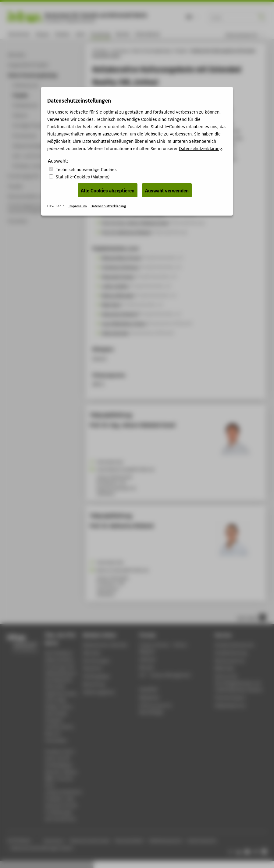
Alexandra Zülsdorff (120, 314)
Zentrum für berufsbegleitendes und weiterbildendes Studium (239, 683)
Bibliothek (225, 668)
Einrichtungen (96, 661)
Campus (42, 34)
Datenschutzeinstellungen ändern (42, 848)
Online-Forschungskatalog (151, 51)
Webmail (147, 659)
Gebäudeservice (230, 705)
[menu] (249, 35)
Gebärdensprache (165, 840)
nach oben (251, 617)
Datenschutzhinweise (90, 840)
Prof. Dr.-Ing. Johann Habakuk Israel (135, 222)
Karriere (123, 34)
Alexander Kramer (118, 276)
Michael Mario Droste (121, 257)
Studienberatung (231, 653)
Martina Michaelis (118, 295)
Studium (62, 34)
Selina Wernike (115, 332)
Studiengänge (96, 676)
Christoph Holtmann (120, 267)
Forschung (100, 34)
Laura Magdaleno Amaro (124, 323)
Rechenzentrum (230, 661)
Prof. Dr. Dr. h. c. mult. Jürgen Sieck (133, 213)
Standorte (93, 668)
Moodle (147, 667)
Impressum (54, 840)
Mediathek (149, 697)
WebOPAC (149, 689)
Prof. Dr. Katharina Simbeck (126, 232)
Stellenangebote (99, 692)
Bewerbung (94, 684)
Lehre (80, 34)
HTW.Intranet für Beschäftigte (156, 709)
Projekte (181, 51)
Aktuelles (92, 653)
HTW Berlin (100, 51)
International (147, 34)
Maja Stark (111, 304)
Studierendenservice (235, 645)
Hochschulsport (230, 697)
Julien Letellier (115, 286)
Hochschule (19, 34)
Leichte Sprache (202, 840)
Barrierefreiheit (129, 840)
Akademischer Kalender (105, 645)
